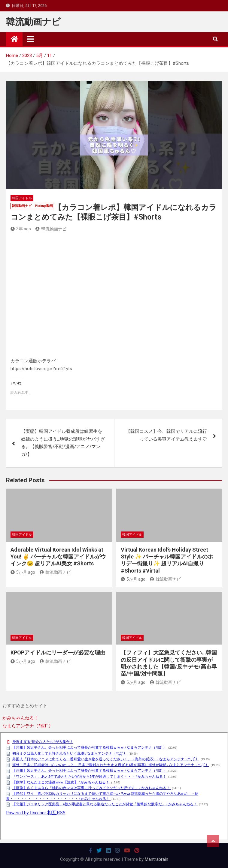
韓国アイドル (22, 198)
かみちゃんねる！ (20, 718)
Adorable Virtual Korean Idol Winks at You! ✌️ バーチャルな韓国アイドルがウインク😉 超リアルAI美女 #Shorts (58, 557)
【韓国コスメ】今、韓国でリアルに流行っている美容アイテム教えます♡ (166, 435)
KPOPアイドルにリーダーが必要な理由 (58, 652)
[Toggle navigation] (30, 39)
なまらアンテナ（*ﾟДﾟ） (28, 726)
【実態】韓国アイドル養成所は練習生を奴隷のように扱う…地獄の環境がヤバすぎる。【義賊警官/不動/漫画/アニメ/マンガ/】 (63, 443)
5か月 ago (23, 572)
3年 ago (21, 229)
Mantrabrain (157, 859)
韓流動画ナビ (33, 22)
